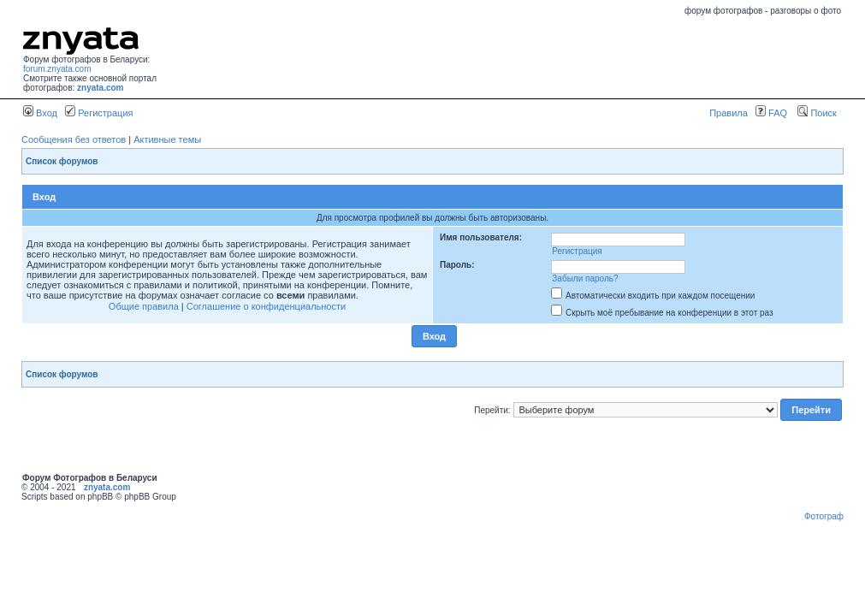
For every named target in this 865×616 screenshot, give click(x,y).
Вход (40, 113)
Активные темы (167, 139)
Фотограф (824, 516)
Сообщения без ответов (74, 139)
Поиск (817, 113)
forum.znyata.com (57, 69)
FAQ (771, 113)
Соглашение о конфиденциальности (266, 306)
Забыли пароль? (585, 278)
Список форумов (62, 161)
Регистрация (99, 113)
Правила (729, 113)
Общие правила (144, 306)
